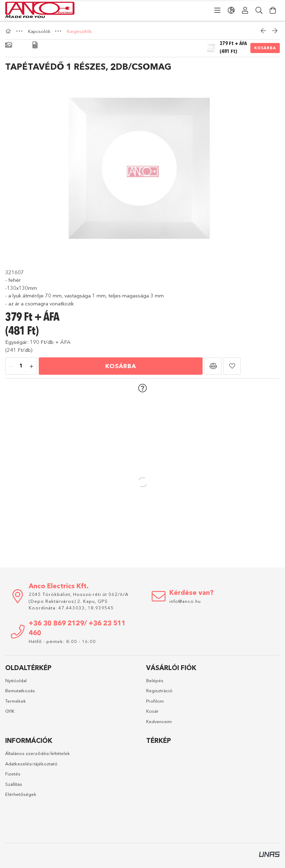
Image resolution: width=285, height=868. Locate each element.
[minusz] (11, 366)
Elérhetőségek (21, 794)
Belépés (155, 680)
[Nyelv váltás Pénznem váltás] (231, 10)
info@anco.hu (185, 601)
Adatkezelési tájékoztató (31, 764)
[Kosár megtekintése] (273, 10)
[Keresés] (259, 10)
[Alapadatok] (8, 45)
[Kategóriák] (217, 10)
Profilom (155, 701)
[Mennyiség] (21, 366)
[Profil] (245, 10)
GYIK (10, 711)
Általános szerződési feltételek (38, 753)
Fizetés (13, 774)
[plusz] (32, 366)
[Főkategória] (9, 31)
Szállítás (14, 784)
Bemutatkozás (20, 691)
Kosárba (265, 48)
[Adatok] (35, 45)
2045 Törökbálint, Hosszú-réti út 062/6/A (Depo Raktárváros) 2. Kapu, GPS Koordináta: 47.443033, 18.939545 (79, 601)
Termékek (16, 701)
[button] (213, 366)
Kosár (152, 711)
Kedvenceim (159, 721)
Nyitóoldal (16, 680)
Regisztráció (159, 691)
